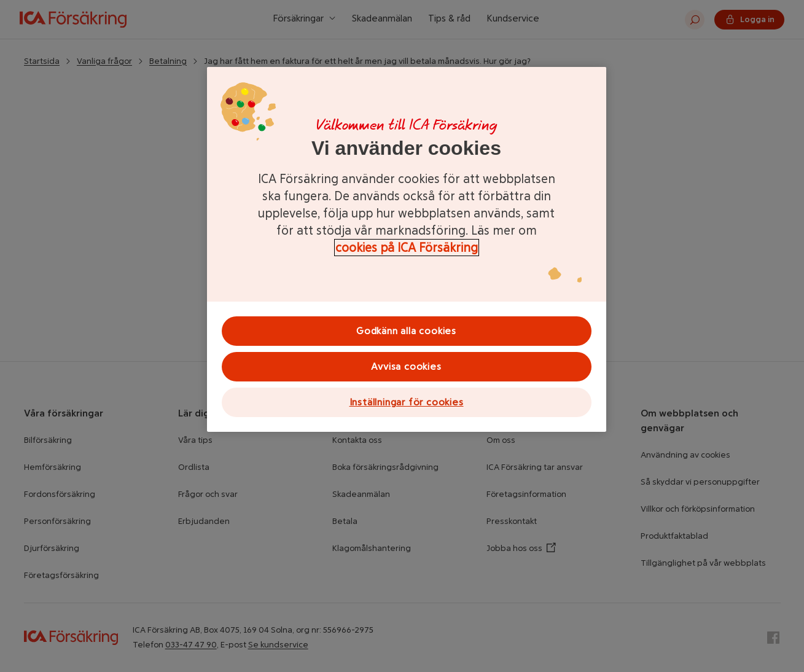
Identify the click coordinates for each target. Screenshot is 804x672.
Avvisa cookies (406, 366)
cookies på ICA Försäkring (407, 248)
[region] (407, 249)
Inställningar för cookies (407, 402)
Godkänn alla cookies (406, 331)
